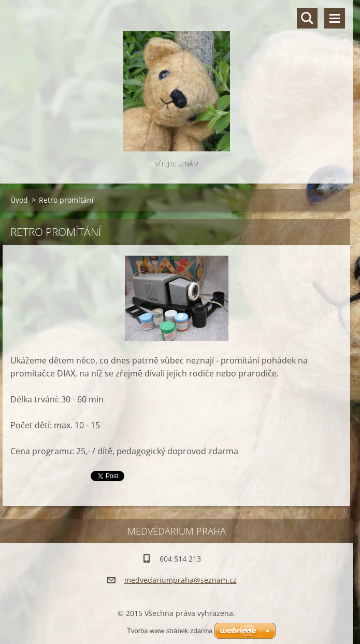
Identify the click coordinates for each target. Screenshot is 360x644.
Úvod (19, 200)
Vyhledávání (307, 18)
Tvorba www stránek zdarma (170, 631)
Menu (335, 18)
